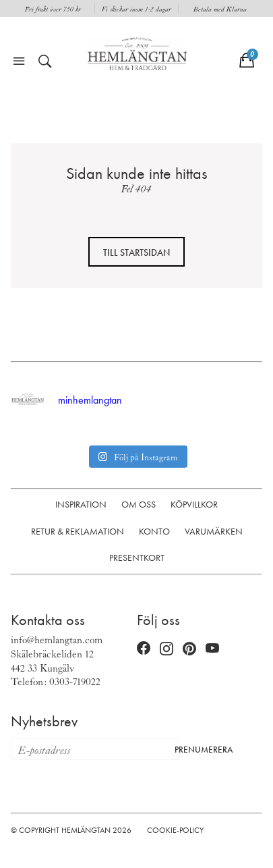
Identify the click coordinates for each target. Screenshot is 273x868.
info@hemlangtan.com (57, 639)
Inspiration (81, 504)
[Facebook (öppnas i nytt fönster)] (144, 649)
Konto (154, 531)
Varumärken (214, 531)
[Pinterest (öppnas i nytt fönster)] (189, 648)
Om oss (139, 504)
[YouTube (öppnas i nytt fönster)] (212, 649)
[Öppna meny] (19, 62)
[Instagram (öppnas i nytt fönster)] (166, 649)
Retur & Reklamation (78, 531)
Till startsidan (136, 252)
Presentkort (137, 558)
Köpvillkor (194, 504)
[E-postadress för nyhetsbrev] (89, 749)
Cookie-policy (175, 830)
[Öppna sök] (45, 61)
